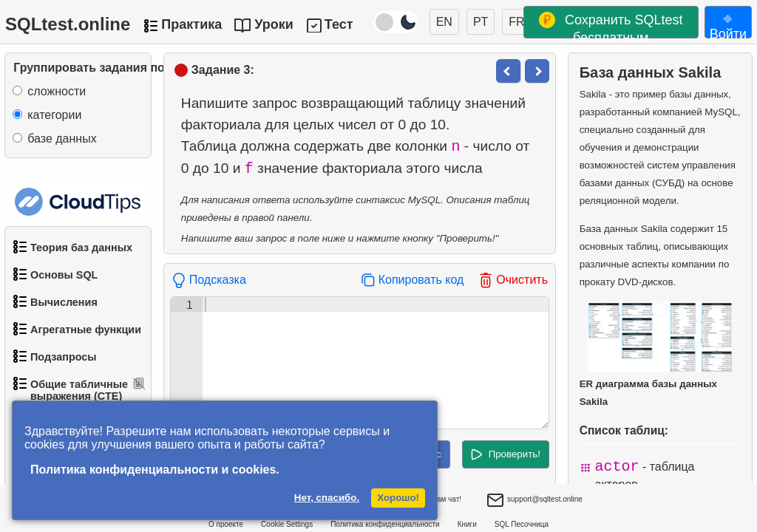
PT (481, 22)
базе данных (62, 139)
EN (444, 22)
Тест (339, 24)
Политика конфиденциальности (385, 524)
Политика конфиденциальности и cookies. (155, 470)
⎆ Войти (728, 24)
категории (54, 115)
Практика (191, 24)
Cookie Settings (287, 524)
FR (516, 22)
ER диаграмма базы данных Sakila (656, 354)
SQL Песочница (522, 524)
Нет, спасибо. (327, 498)
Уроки (274, 24)
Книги (467, 524)
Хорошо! (398, 498)
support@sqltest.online (534, 501)
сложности (57, 91)
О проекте (226, 524)
